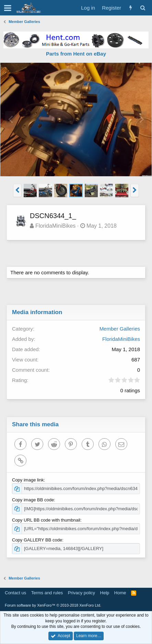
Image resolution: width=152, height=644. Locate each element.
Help (105, 593)
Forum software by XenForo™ (53, 605)
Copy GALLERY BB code (37, 540)
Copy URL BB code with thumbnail (46, 520)
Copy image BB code (33, 500)
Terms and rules (47, 593)
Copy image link (28, 480)
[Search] (143, 8)
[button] (8, 8)
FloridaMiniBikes (55, 226)
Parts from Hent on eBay (76, 54)
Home (120, 593)
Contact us (15, 593)
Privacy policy (81, 593)
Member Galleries (120, 329)
